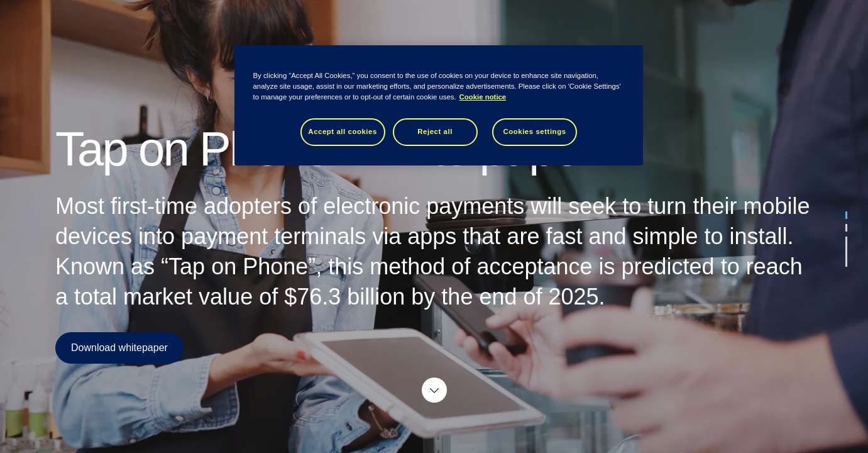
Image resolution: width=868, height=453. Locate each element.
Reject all (435, 131)
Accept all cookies (343, 131)
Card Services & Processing (410, 22)
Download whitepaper (119, 348)
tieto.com (832, 22)
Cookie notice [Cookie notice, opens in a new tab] (483, 97)
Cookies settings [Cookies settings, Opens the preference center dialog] (534, 131)
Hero (321, 22)
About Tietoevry (523, 22)
